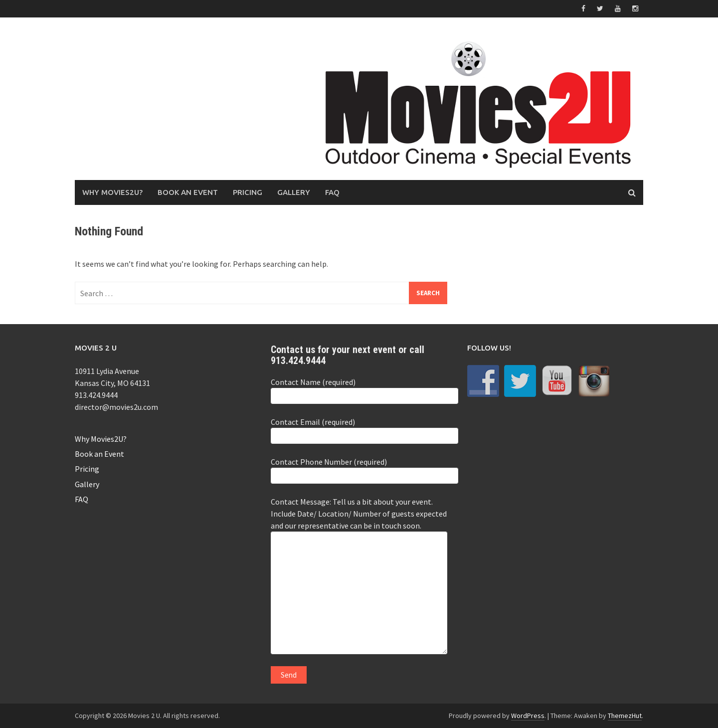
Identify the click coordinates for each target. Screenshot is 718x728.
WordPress (528, 716)
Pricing (248, 192)
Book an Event (188, 192)
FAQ (332, 192)
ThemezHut (625, 716)
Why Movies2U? (112, 192)
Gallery (294, 192)
